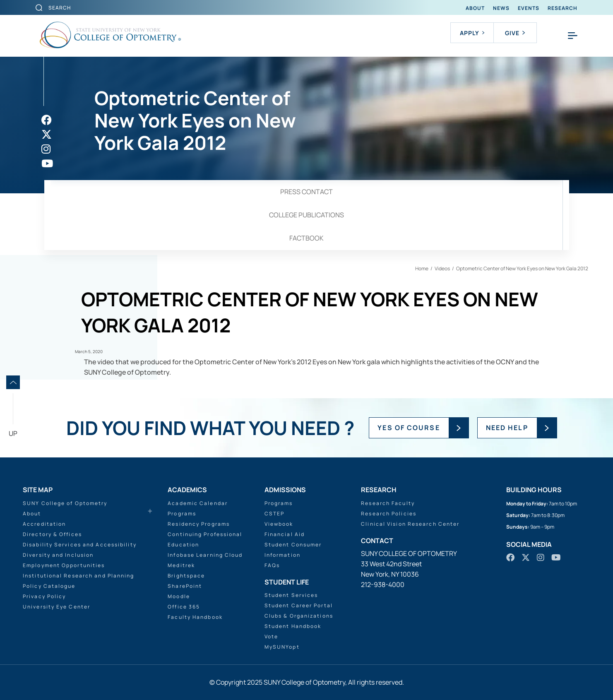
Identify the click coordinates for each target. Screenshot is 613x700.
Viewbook (279, 524)
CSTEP (275, 514)
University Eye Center (56, 607)
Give (515, 33)
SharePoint (185, 586)
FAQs (272, 565)
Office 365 (184, 607)
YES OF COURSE (409, 428)
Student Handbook (293, 626)
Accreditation (44, 524)
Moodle (179, 596)
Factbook (306, 238)
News (501, 8)
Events (529, 8)
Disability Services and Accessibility (80, 545)
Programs (182, 514)
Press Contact (306, 192)
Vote (271, 636)
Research (563, 8)
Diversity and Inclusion (58, 555)
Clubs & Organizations (299, 616)
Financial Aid (285, 534)
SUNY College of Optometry (65, 503)
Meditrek (181, 565)
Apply (472, 33)
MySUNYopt (282, 647)
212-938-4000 (383, 585)
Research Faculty (388, 503)
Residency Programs (199, 524)
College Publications (306, 215)
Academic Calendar (198, 503)
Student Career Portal (299, 605)
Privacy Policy (44, 596)
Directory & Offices (52, 534)
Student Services (291, 595)
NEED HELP (507, 428)
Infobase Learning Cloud (205, 555)
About (475, 8)
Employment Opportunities (64, 565)
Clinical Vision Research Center (410, 524)
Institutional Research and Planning (79, 576)
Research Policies (389, 514)
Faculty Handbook (195, 617)
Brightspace (186, 576)
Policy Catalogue (49, 586)
